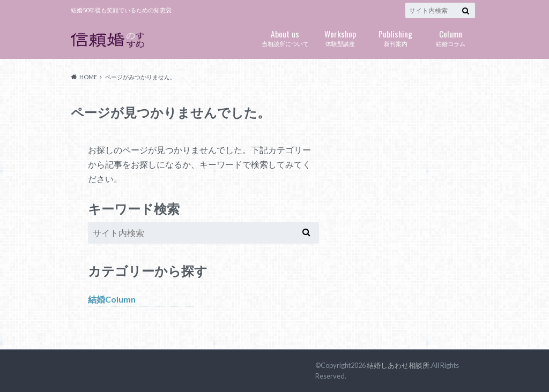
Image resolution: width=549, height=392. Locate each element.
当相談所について (285, 37)
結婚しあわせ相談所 (398, 365)
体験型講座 (340, 37)
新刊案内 (395, 37)
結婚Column (112, 299)
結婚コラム (451, 37)
